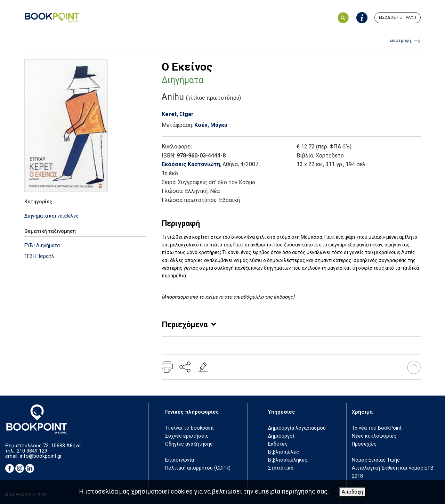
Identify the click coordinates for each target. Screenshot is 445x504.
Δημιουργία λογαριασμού (297, 428)
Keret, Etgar (178, 114)
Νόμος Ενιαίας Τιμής (376, 460)
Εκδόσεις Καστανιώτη (191, 164)
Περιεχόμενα (185, 324)
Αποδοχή (352, 492)
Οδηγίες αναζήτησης (189, 444)
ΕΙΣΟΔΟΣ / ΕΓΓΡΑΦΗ (398, 18)
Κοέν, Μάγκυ (211, 125)
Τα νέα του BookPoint (377, 428)
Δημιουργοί (281, 436)
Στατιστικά (281, 468)
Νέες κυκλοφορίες (374, 436)
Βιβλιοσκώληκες (288, 460)
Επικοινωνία (180, 460)
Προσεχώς (364, 444)
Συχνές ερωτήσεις (187, 436)
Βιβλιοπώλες (284, 452)
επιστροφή (405, 41)
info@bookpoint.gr (41, 456)
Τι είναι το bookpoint (189, 428)
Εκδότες (278, 444)
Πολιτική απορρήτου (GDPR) (198, 468)
